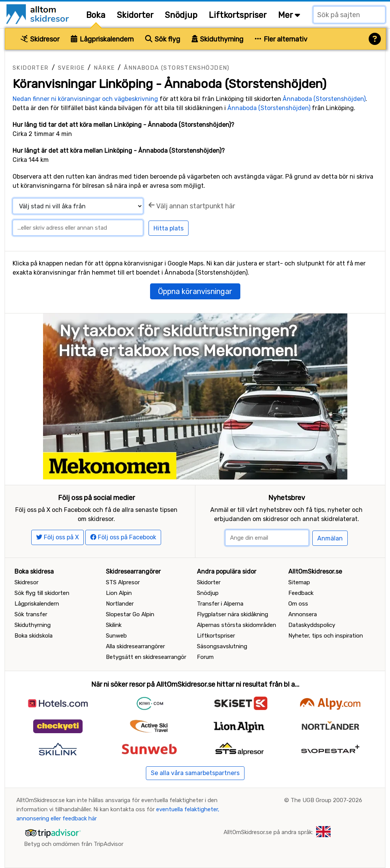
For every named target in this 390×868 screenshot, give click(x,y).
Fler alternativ (281, 39)
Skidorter (135, 15)
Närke (104, 68)
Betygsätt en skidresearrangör (146, 657)
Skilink (114, 625)
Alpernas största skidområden (237, 625)
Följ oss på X (58, 537)
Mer (289, 15)
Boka (96, 15)
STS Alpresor (123, 582)
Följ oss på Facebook (123, 537)
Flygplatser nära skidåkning (233, 614)
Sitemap (299, 582)
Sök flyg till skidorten (42, 593)
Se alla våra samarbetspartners (195, 773)
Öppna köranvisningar (195, 291)
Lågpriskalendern (102, 39)
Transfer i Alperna (220, 604)
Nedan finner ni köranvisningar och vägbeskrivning (85, 99)
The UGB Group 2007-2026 (326, 800)
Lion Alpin (119, 593)
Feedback (301, 593)
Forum (205, 657)
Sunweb (116, 636)
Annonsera (303, 614)
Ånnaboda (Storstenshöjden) (177, 68)
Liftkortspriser (238, 15)
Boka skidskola (34, 636)
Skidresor (40, 39)
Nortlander (120, 604)
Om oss (298, 604)
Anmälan (330, 538)
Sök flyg (163, 39)
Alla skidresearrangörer (135, 646)
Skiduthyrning (218, 39)
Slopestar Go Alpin (130, 614)
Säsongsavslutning (222, 646)
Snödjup (181, 15)
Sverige (71, 68)
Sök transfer (31, 614)
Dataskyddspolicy (312, 625)
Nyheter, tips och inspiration (326, 636)
